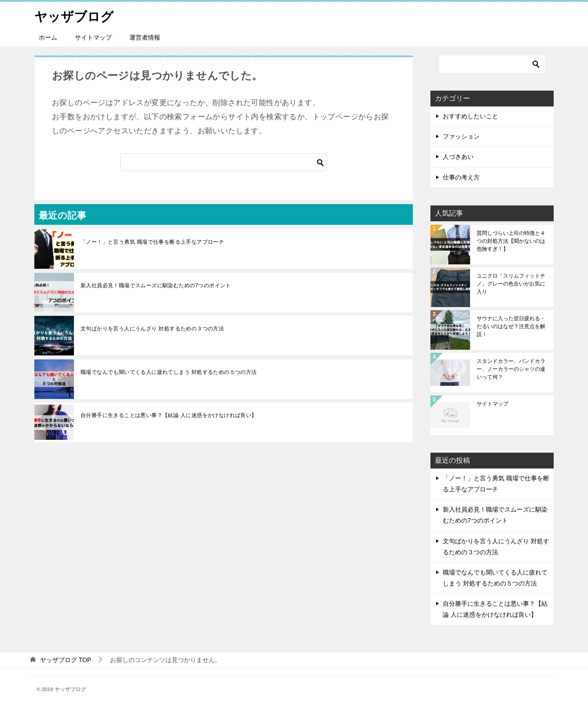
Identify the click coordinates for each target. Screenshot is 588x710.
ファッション (461, 136)
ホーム (48, 37)
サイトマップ (93, 37)
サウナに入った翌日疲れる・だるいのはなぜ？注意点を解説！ (511, 326)
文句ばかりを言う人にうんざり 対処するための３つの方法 (152, 329)
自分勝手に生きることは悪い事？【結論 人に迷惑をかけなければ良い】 (169, 415)
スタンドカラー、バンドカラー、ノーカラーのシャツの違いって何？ (511, 369)
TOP (66, 660)
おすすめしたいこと (470, 116)
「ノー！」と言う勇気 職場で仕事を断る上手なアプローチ (152, 242)
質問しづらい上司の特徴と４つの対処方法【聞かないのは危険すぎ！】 (511, 241)
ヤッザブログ (75, 15)
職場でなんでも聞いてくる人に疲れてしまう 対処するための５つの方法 (169, 372)
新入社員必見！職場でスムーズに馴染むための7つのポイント (156, 285)
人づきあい (458, 157)
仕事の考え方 (461, 177)
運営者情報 (145, 37)
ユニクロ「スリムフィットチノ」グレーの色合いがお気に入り (511, 284)
